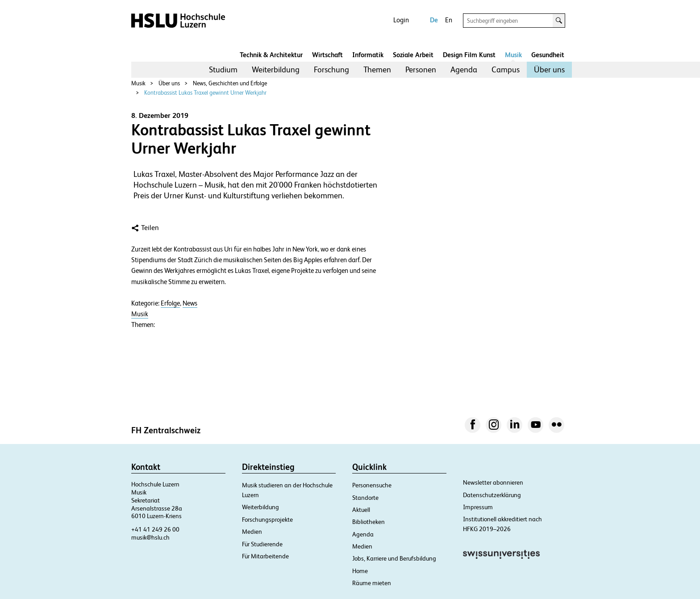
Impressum (478, 507)
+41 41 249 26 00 (155, 529)
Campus (506, 69)
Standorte (365, 498)
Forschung (331, 69)
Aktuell (361, 510)
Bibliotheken (369, 522)
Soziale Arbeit (413, 55)
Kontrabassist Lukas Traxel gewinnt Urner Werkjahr (205, 93)
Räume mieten (372, 583)
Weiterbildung (276, 69)
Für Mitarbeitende (265, 556)
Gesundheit (548, 55)
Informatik (368, 55)
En (449, 20)
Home (360, 571)
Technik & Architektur (271, 55)
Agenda (464, 69)
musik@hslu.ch (150, 537)
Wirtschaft (327, 55)
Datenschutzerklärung (492, 495)
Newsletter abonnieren (493, 482)
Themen (377, 69)
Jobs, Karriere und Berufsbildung (394, 558)
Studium (223, 69)
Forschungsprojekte (267, 519)
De (434, 20)
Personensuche (372, 485)
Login (401, 20)
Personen (421, 69)
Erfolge (170, 303)
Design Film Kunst (469, 55)
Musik (513, 55)
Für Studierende (262, 544)
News (190, 303)
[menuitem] (223, 70)
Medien (252, 532)
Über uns (549, 69)
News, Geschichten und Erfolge (230, 83)
